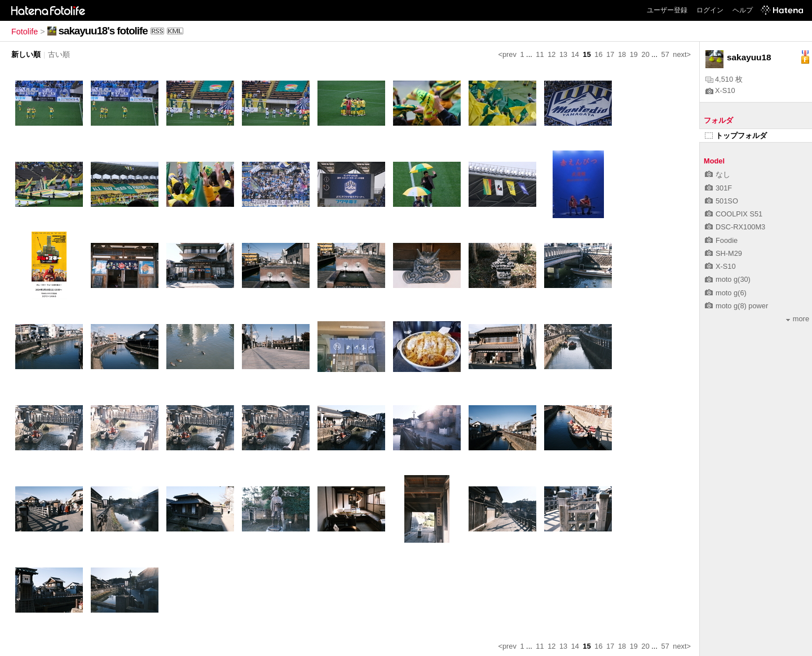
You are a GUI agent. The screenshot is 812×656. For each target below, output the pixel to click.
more (798, 319)
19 (634, 54)
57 (665, 54)
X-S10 (720, 90)
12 (551, 54)
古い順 (59, 54)
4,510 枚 (724, 79)
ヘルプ (743, 10)
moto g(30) (728, 279)
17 (610, 54)
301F (718, 188)
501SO (721, 201)
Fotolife (25, 32)
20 (646, 54)
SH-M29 (723, 253)
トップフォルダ (736, 136)
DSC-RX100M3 (735, 227)
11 (540, 54)
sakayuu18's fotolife (103, 31)
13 (563, 54)
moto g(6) (726, 293)
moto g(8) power (736, 306)
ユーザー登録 (667, 10)
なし (718, 174)
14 (575, 54)
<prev (507, 54)
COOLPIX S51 (734, 214)
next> (682, 54)
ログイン (710, 10)
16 (598, 54)
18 (622, 54)
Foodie (721, 240)
